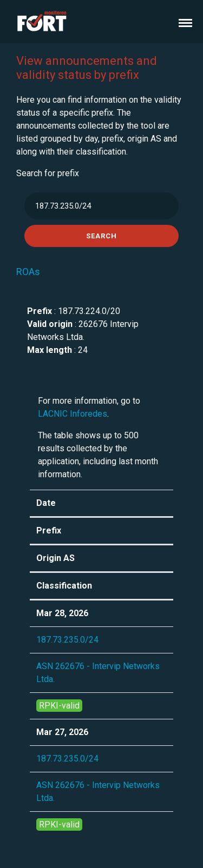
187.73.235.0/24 (67, 640)
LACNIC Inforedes (73, 414)
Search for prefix (48, 173)
